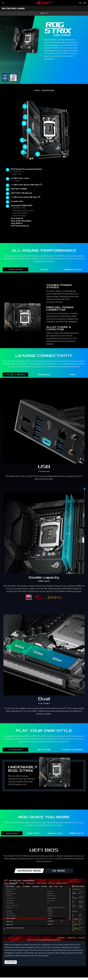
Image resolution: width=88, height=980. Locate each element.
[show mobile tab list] (44, 13)
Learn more (11, 962)
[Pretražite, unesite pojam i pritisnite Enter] (80, 3)
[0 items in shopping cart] (85, 3)
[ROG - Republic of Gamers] (44, 3)
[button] (3, 3)
